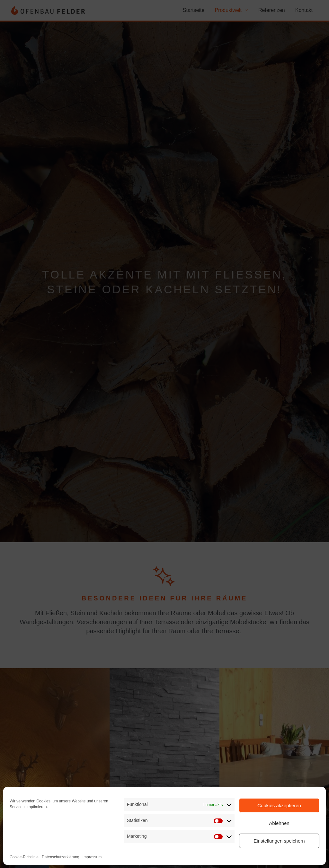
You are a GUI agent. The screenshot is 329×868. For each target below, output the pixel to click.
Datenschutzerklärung (61, 857)
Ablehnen (279, 823)
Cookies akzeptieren (279, 805)
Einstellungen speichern (279, 841)
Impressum (92, 857)
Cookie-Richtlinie (24, 857)
